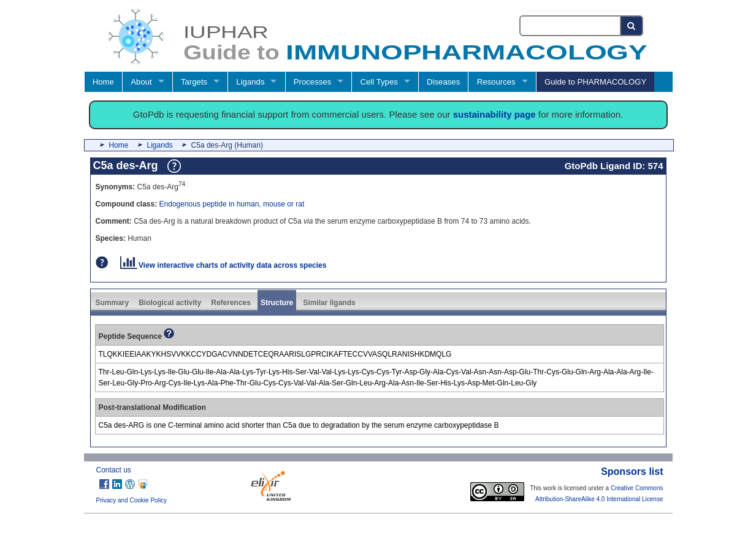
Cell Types (379, 82)
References (231, 303)
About (141, 82)
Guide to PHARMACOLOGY (595, 82)
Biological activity (170, 303)
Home (103, 82)
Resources (496, 82)
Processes (313, 82)
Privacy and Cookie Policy (132, 500)
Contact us (114, 470)
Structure (277, 303)
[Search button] (632, 26)
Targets (194, 82)
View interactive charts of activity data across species (223, 265)
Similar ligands (329, 303)
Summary (113, 303)
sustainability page (494, 114)
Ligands (250, 82)
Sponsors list (632, 472)
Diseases (443, 82)
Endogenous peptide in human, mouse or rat (232, 204)
